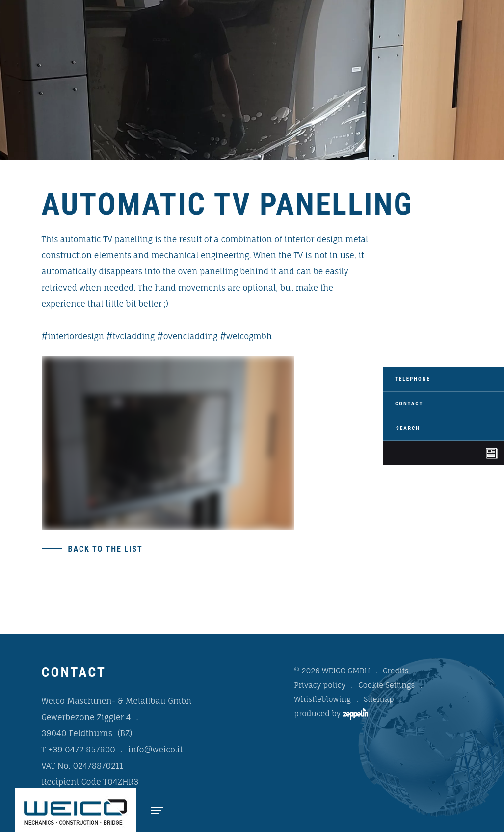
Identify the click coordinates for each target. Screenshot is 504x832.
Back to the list (106, 549)
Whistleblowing (322, 699)
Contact (409, 404)
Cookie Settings (386, 685)
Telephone (413, 379)
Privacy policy (320, 685)
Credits (396, 671)
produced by (331, 714)
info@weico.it (155, 750)
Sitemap (379, 699)
